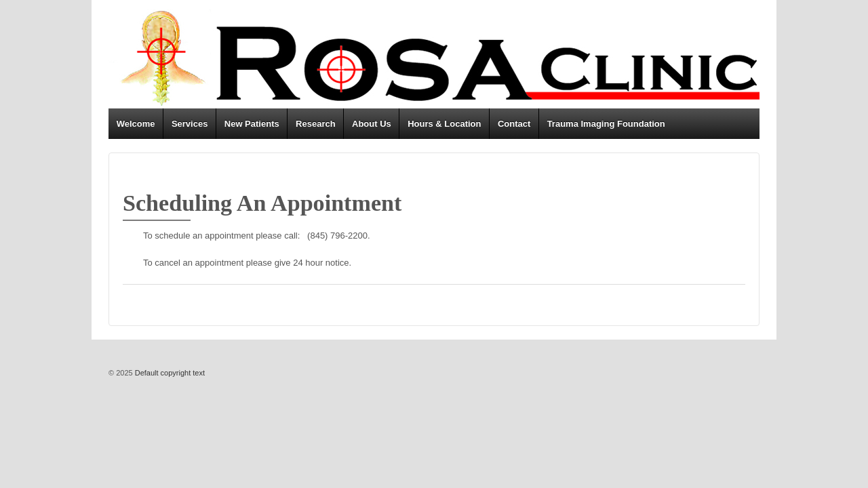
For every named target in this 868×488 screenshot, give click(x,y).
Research (316, 124)
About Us (372, 124)
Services (190, 124)
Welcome (136, 124)
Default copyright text (169, 373)
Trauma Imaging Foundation (606, 124)
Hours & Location (444, 124)
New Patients (252, 124)
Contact (514, 124)
